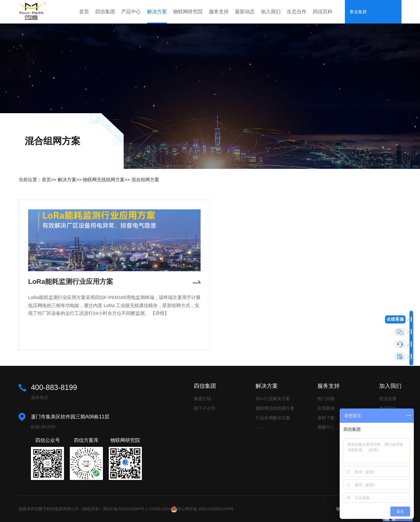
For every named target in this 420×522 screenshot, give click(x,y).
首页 (84, 12)
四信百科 (323, 12)
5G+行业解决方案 (273, 399)
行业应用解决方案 (273, 418)
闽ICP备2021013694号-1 (125, 509)
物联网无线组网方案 (104, 180)
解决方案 (157, 12)
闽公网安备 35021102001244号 (205, 509)
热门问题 (326, 399)
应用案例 (326, 408)
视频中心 (326, 427)
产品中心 (131, 12)
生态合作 (297, 12)
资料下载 (326, 418)
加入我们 (271, 12)
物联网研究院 (188, 12)
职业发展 (388, 399)
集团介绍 (202, 399)
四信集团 (105, 12)
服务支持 (219, 12)
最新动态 (245, 12)
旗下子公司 (205, 408)
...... (259, 427)
